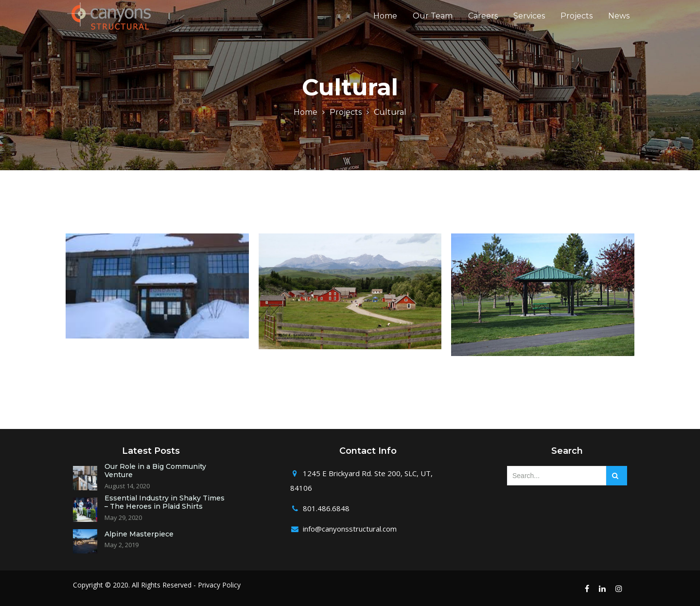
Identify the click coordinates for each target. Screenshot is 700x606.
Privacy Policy (219, 585)
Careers (483, 22)
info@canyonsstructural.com (350, 529)
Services (529, 22)
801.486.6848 (326, 508)
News (619, 22)
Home (385, 22)
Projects (577, 22)
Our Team (433, 22)
